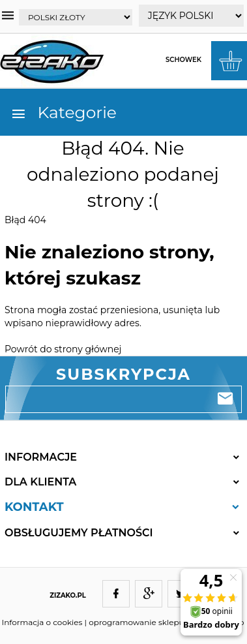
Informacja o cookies (42, 622)
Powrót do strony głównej (63, 349)
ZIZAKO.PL (68, 595)
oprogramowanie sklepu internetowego (166, 622)
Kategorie (64, 112)
